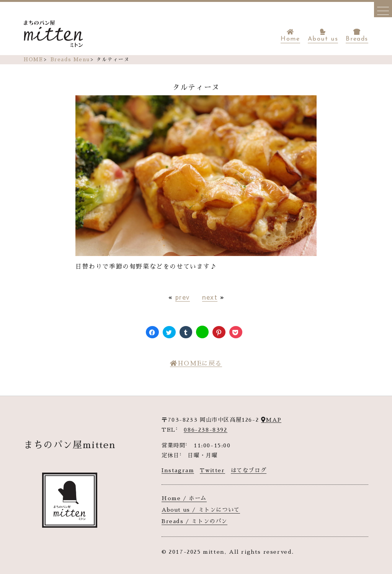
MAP (271, 420)
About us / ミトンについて (201, 510)
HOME (33, 60)
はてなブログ (249, 470)
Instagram (178, 470)
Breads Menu (70, 60)
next (210, 297)
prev (183, 297)
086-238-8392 (205, 430)
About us (323, 35)
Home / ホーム (184, 498)
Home (290, 35)
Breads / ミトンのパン (194, 521)
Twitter (212, 470)
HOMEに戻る (196, 364)
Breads (357, 35)
